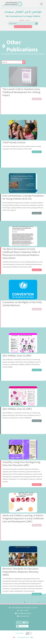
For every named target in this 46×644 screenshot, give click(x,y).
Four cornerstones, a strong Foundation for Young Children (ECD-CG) (23, 197)
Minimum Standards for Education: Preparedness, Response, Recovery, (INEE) (21, 572)
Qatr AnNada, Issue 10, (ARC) (17, 409)
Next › (39, 602)
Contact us (21, 626)
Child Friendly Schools (14, 142)
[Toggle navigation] (41, 4)
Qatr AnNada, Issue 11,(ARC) (17, 356)
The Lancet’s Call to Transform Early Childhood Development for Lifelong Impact (21, 92)
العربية (27, 20)
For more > (37, 99)
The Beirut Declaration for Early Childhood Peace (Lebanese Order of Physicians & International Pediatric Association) (21, 253)
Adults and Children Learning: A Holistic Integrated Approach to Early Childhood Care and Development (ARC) (23, 518)
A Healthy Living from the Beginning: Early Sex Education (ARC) (22, 464)
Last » (44, 602)
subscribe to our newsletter (23, 27)
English (22, 20)
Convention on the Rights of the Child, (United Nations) (22, 304)
